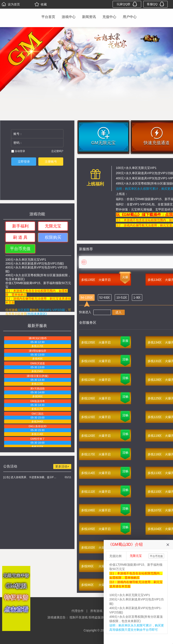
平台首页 (48, 17)
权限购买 (53, 237)
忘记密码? (57, 151)
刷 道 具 (20, 237)
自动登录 (18, 151)
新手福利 (20, 226)
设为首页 (11, 4)
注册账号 (51, 162)
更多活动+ (62, 466)
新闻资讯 (89, 17)
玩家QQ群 (127, 4)
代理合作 (78, 611)
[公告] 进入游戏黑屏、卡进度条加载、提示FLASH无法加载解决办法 (30, 477)
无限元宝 (53, 226)
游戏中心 (69, 17)
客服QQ (156, 4)
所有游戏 (96, 611)
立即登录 (24, 162)
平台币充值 (20, 249)
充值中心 (109, 17)
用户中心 (130, 17)
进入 (118, 312)
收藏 (41, 4)
